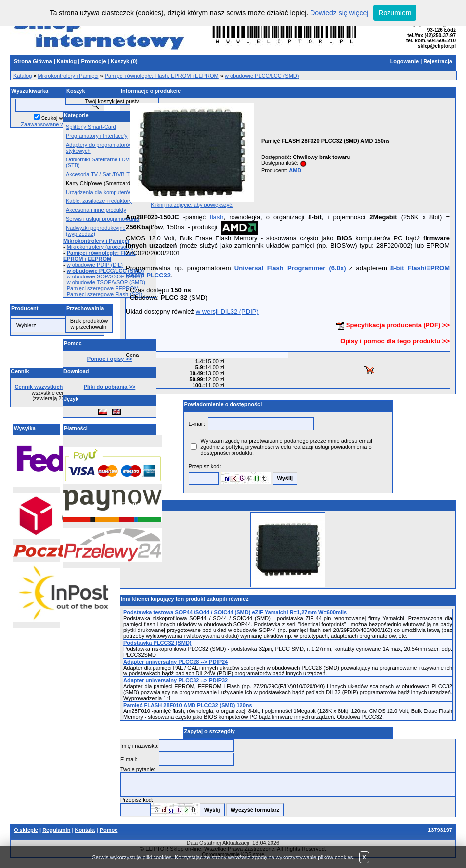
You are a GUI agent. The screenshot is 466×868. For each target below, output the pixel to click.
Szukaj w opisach (62, 118)
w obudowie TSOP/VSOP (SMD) (106, 282)
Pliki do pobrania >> (110, 387)
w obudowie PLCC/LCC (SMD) (262, 76)
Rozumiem (395, 13)
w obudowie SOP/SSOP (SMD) (104, 276)
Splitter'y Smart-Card (91, 127)
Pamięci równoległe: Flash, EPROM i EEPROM (162, 76)
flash (216, 217)
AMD (295, 170)
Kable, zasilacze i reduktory (99, 201)
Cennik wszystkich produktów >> (58, 387)
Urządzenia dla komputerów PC (104, 192)
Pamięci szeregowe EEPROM (103, 288)
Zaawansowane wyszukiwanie (57, 124)
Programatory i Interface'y (97, 136)
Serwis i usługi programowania (102, 219)
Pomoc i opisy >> (110, 359)
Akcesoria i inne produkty (96, 210)
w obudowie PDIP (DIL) (95, 265)
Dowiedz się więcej (339, 13)
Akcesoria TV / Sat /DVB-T (98, 174)
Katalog (22, 76)
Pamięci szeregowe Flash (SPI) (104, 294)
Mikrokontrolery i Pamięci (68, 76)
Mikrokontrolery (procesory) (100, 247)
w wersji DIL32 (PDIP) (227, 311)
